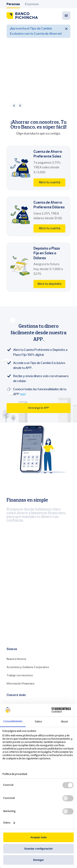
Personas (13, 4)
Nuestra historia (16, 659)
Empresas (32, 4)
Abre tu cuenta (49, 182)
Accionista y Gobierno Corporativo (28, 667)
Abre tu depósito (49, 284)
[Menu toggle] (66, 16)
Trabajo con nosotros (20, 675)
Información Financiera (20, 684)
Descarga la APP (39, 408)
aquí (23, 394)
